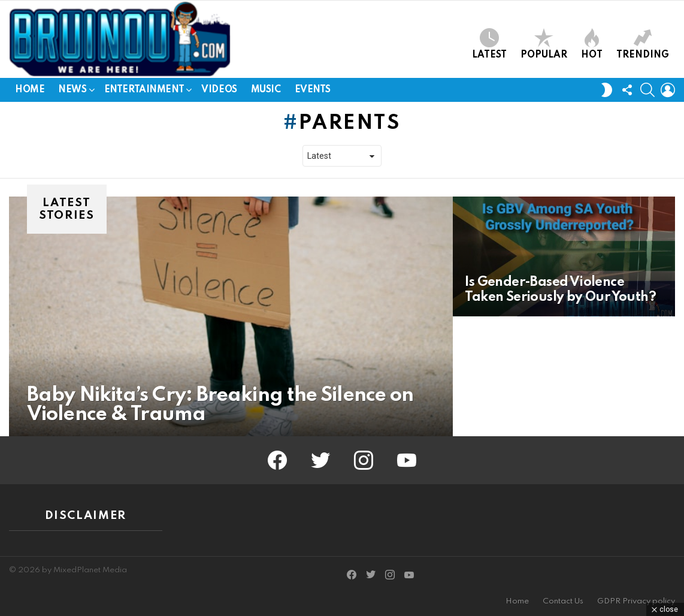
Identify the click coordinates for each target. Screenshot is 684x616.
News (72, 92)
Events (313, 90)
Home (30, 90)
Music (266, 90)
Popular (544, 44)
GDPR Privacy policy (636, 601)
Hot (592, 44)
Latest (489, 44)
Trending (643, 44)
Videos (219, 90)
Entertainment (144, 92)
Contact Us (563, 601)
